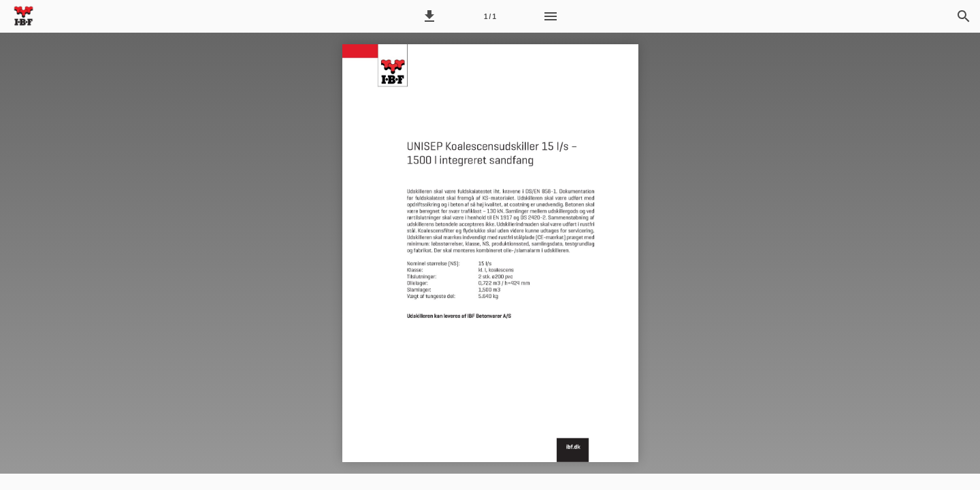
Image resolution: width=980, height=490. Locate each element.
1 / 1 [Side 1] (490, 17)
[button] (429, 16)
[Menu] (551, 16)
